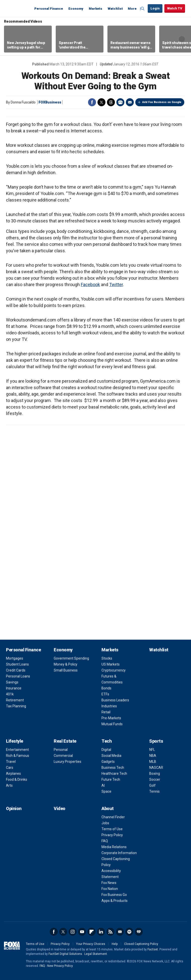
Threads (111, 102)
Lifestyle (15, 741)
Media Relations (114, 847)
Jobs (105, 823)
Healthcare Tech (114, 774)
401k (10, 694)
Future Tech (111, 779)
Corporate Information (119, 853)
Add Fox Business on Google (162, 102)
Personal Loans (18, 676)
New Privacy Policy (60, 966)
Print (120, 102)
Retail (106, 712)
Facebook (92, 102)
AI (103, 785)
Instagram (73, 932)
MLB (153, 762)
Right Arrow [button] (182, 39)
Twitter (101, 102)
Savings (12, 682)
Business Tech (113, 768)
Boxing (155, 774)
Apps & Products (115, 901)
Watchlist (115, 9)
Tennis (154, 791)
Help (115, 944)
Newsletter (120, 932)
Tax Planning (16, 706)
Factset (153, 949)
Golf (152, 785)
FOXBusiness (50, 102)
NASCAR (156, 768)
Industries (109, 706)
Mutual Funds (112, 724)
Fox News (109, 883)
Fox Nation (110, 889)
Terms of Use (112, 829)
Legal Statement (96, 954)
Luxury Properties (68, 762)
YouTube (82, 932)
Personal (61, 750)
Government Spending (71, 658)
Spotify (129, 932)
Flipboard (92, 932)
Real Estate (65, 741)
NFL (152, 750)
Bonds (106, 688)
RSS (110, 932)
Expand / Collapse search (143, 9)
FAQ (105, 841)
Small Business (66, 670)
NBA (153, 756)
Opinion (14, 808)
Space (106, 791)
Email (130, 102)
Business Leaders (115, 700)
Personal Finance (49, 9)
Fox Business (18, 8)
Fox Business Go (114, 895)
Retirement (15, 700)
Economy (76, 9)
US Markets (111, 664)
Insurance (14, 688)
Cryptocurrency (114, 670)
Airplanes (13, 774)
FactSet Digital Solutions (65, 954)
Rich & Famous (18, 756)
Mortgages (15, 658)
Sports (156, 741)
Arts (9, 785)
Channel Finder (113, 817)
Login (155, 8)
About (108, 808)
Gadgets (108, 762)
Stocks (107, 658)
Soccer (155, 779)
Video (60, 808)
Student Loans (17, 664)
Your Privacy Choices (91, 944)
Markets (95, 9)
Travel (11, 762)
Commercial (63, 756)
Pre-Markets (111, 718)
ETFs (105, 694)
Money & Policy (66, 664)
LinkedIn (101, 932)
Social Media (111, 756)
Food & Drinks (17, 779)
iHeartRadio (139, 932)
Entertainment (17, 750)
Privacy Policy (112, 835)
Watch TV (175, 8)
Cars (10, 768)
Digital (106, 750)
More (132, 9)
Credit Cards (16, 670)
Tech (107, 741)
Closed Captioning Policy (141, 944)
